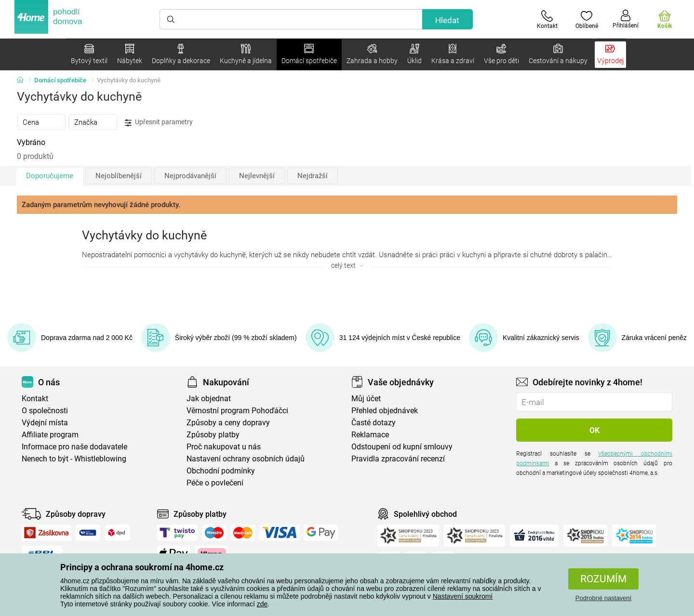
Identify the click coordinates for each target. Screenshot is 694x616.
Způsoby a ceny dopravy (228, 423)
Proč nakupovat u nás (224, 447)
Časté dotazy (374, 423)
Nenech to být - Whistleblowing (74, 459)
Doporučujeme (50, 176)
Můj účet (366, 399)
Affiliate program (50, 435)
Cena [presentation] (31, 122)
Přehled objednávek (385, 411)
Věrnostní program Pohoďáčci (237, 411)
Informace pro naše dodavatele (74, 447)
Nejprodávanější (190, 176)
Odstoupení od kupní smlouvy (402, 447)
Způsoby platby (213, 435)
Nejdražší (313, 176)
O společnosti (45, 411)
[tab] (41, 122)
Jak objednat (209, 399)
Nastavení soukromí (463, 596)
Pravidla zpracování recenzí (398, 459)
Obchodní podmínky (221, 471)
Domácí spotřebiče (60, 80)
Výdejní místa (45, 423)
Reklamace (370, 435)
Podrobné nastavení (603, 598)
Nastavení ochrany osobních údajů (246, 459)
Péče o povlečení (215, 483)
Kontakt (35, 399)
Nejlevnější (257, 176)
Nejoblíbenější (119, 176)
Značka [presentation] (86, 122)
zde (262, 604)
